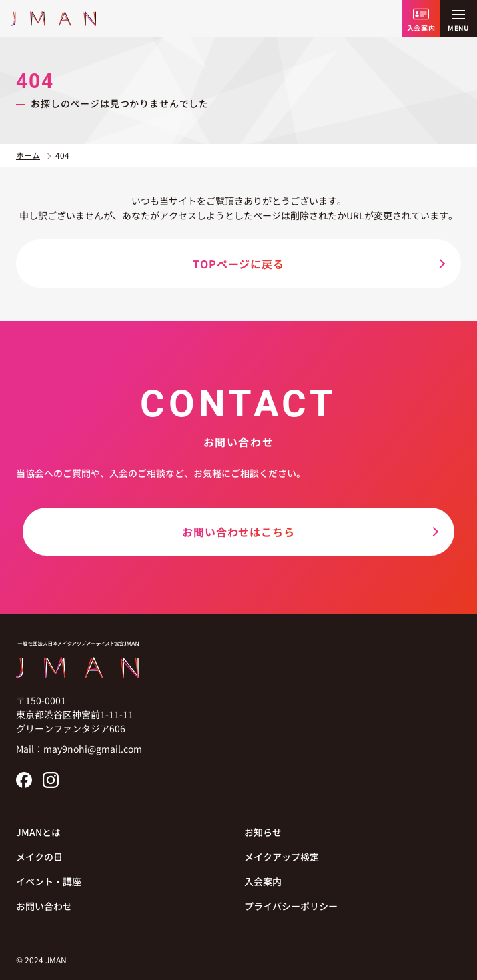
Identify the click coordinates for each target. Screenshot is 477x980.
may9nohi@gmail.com (93, 749)
